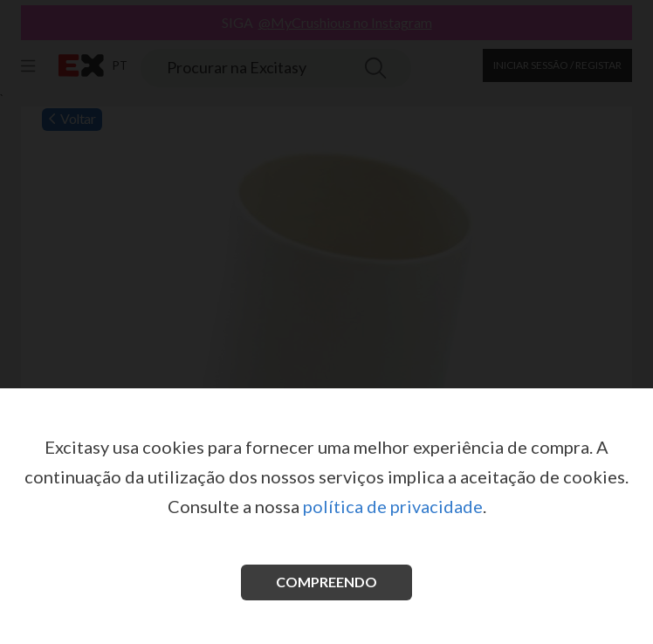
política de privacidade (393, 506)
